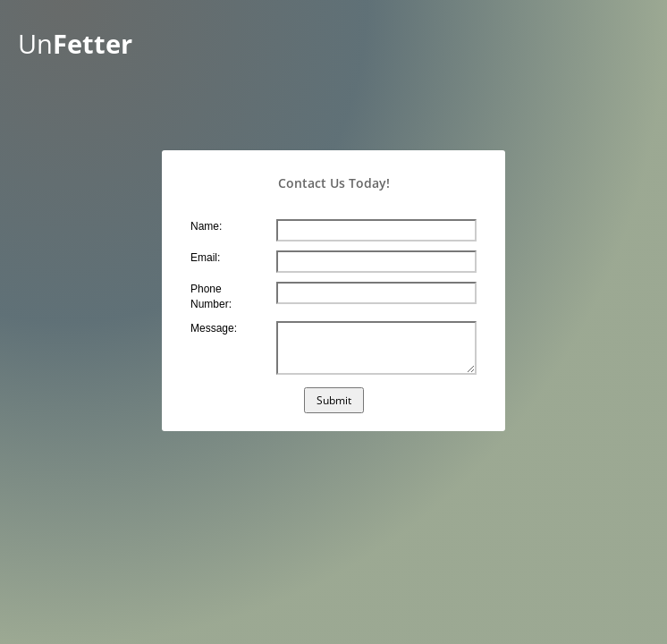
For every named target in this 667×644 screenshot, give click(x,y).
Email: (205, 258)
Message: (214, 328)
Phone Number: (211, 297)
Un (75, 44)
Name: (206, 226)
